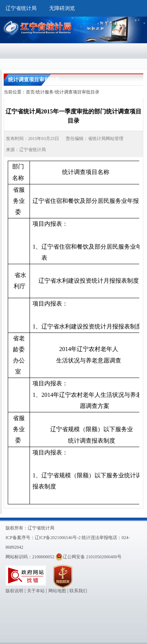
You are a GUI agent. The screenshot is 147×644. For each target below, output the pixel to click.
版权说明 (14, 591)
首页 (30, 92)
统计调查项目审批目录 (77, 92)
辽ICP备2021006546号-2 (58, 538)
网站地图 (57, 591)
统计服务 (45, 92)
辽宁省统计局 (21, 8)
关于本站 (36, 591)
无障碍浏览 (62, 8)
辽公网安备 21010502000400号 (88, 557)
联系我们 (78, 591)
